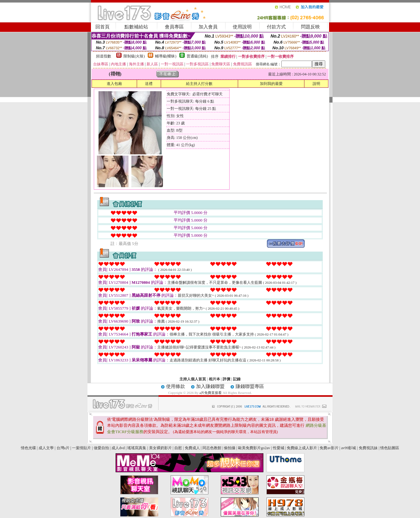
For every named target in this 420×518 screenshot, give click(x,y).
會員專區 (174, 27)
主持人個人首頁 (193, 379)
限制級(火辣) (134, 56)
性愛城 (279, 448)
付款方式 (276, 27)
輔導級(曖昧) (166, 56)
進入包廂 (114, 84)
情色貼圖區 (390, 448)
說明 (316, 84)
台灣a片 (63, 448)
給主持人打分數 (199, 84)
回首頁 (102, 27)
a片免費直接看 (211, 393)
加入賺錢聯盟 (210, 386)
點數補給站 (136, 27)
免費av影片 (329, 448)
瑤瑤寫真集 (137, 448)
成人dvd (118, 448)
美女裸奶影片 (160, 448)
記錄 (237, 379)
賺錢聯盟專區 (250, 386)
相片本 (214, 379)
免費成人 (192, 448)
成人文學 (46, 448)
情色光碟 (28, 448)
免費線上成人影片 (302, 448)
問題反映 (310, 27)
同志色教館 (212, 448)
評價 (226, 379)
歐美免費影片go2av (254, 448)
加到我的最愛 (271, 84)
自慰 (178, 448)
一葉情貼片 (81, 448)
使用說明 (242, 27)
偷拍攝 (230, 448)
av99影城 (348, 448)
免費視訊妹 (368, 448)
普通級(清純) (197, 56)
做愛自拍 (101, 448)
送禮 (149, 84)
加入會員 (208, 27)
